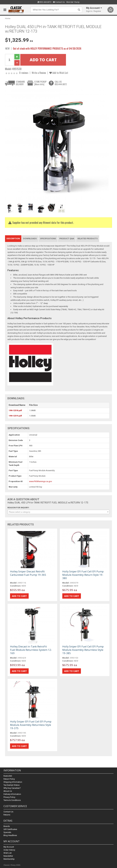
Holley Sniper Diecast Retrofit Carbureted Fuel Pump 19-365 (28, 573)
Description (13, 238)
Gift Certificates (10, 829)
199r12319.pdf (15, 416)
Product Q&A (67, 238)
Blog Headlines (10, 835)
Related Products (88, 238)
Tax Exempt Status (12, 785)
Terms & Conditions (12, 800)
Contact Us (59, 2)
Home (8, 18)
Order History (9, 850)
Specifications (48, 238)
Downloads (30, 238)
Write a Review (39, 73)
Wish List (8, 853)
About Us (8, 791)
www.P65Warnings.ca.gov (41, 481)
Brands (7, 826)
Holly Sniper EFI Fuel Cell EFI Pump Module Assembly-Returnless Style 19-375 (31, 725)
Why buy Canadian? (12, 788)
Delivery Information (12, 794)
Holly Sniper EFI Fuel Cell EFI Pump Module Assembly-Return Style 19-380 (83, 575)
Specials (7, 832)
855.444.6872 (44, 2)
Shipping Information (13, 782)
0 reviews (24, 73)
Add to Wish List (59, 73)
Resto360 (8, 776)
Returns (7, 815)
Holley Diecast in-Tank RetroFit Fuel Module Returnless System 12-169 (31, 650)
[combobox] (58, 512)
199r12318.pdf (15, 410)
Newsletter (8, 856)
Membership (9, 859)
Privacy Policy (9, 797)
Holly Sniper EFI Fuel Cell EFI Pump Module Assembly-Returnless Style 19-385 (83, 650)
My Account (9, 847)
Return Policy (9, 779)
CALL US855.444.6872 (61, 83)
